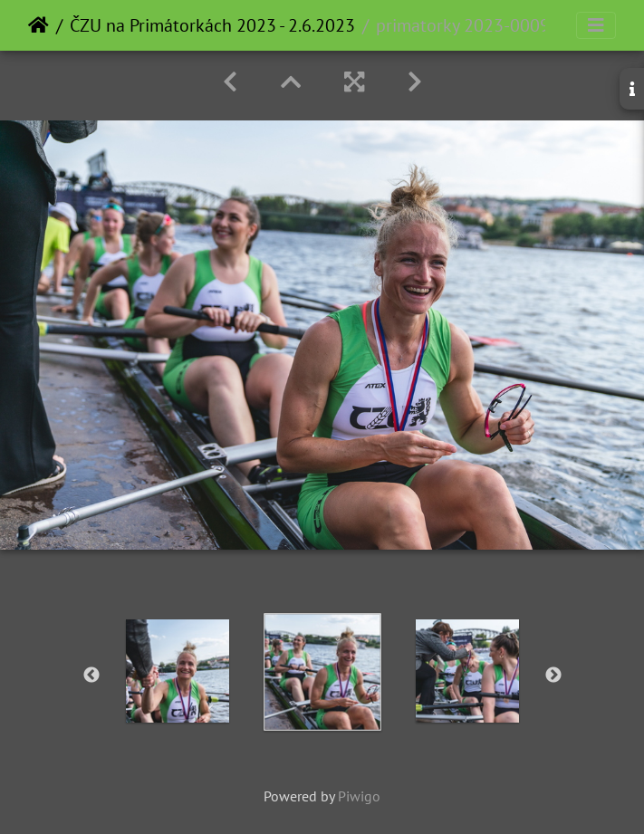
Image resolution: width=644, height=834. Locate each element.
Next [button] (553, 676)
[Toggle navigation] (596, 25)
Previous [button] (91, 676)
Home (38, 25)
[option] (178, 671)
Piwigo (359, 796)
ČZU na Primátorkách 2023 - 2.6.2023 (212, 25)
